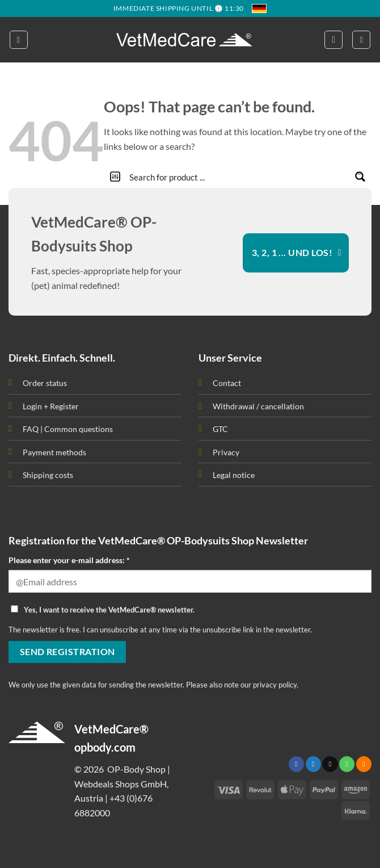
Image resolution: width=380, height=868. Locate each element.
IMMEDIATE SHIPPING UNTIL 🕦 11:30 (179, 8)
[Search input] (238, 177)
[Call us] (347, 764)
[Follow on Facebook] (296, 764)
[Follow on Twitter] (313, 764)
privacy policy (275, 685)
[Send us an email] (330, 764)
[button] (19, 40)
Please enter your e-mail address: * (69, 560)
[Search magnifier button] (360, 177)
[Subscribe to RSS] (364, 764)
